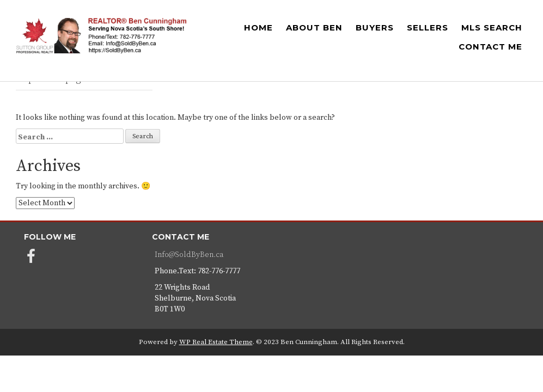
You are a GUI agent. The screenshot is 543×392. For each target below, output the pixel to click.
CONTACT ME (490, 47)
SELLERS (428, 27)
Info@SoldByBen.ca (189, 255)
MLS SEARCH (492, 27)
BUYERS (375, 27)
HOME (258, 27)
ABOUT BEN (314, 27)
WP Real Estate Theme (216, 342)
